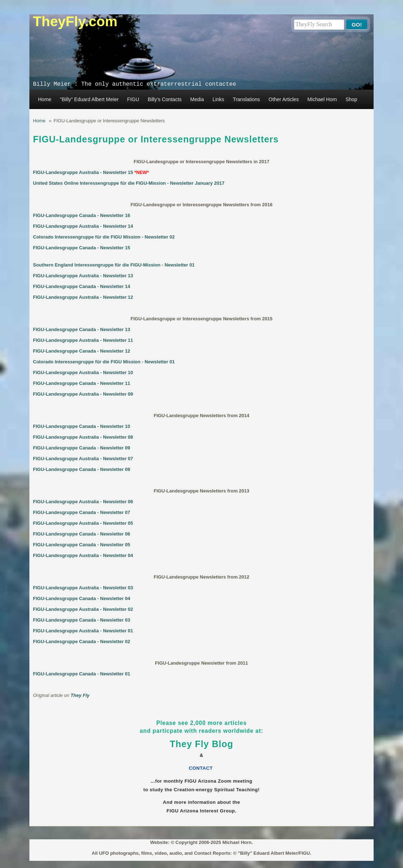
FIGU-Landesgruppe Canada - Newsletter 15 (82, 248)
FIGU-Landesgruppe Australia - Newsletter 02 (83, 609)
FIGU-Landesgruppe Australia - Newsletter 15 (83, 172)
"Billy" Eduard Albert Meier (89, 99)
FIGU (133, 99)
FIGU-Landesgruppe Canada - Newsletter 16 (82, 215)
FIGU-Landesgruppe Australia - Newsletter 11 (83, 340)
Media (197, 99)
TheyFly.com (75, 21)
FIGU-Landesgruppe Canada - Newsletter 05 (82, 545)
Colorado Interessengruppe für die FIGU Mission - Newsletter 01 (104, 362)
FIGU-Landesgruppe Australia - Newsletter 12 (83, 297)
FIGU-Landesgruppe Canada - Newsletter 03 (82, 620)
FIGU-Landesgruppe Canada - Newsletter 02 (82, 641)
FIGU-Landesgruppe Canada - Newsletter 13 (82, 329)
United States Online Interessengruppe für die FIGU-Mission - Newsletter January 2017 (129, 183)
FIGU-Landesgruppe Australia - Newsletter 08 (83, 437)
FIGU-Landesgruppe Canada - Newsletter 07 (82, 512)
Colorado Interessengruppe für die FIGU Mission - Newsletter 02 (104, 237)
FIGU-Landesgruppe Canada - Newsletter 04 (82, 598)
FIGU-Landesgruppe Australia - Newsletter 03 (83, 588)
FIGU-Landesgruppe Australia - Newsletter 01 (83, 631)
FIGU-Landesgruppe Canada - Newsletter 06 (82, 534)
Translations (246, 99)
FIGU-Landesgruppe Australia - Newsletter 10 (83, 372)
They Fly (80, 695)
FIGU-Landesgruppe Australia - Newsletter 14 (83, 226)
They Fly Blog (202, 744)
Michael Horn (322, 99)
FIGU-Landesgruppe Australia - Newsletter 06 (83, 502)
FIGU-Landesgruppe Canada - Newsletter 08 (82, 469)
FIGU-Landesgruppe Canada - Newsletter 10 (82, 426)
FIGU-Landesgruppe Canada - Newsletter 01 (82, 674)
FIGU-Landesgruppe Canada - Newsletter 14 (82, 286)
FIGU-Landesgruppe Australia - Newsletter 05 (83, 523)
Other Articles (284, 99)
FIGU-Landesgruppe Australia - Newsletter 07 (83, 459)
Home (45, 99)
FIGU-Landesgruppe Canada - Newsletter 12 (82, 351)
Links (219, 99)
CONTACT (202, 768)
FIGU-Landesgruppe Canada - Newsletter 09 (82, 448)
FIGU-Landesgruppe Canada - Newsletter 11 (82, 383)
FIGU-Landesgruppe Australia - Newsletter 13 (83, 276)
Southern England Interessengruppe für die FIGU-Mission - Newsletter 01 (114, 265)
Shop (352, 99)
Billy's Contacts (165, 99)
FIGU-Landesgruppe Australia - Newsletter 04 (83, 555)
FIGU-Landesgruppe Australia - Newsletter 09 (83, 394)
